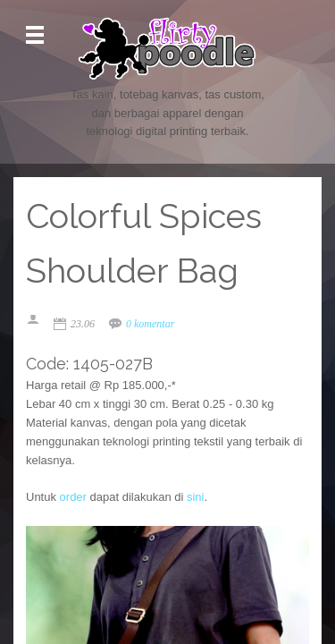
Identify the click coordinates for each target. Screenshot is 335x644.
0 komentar (150, 324)
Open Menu (35, 35)
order (73, 497)
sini (196, 497)
